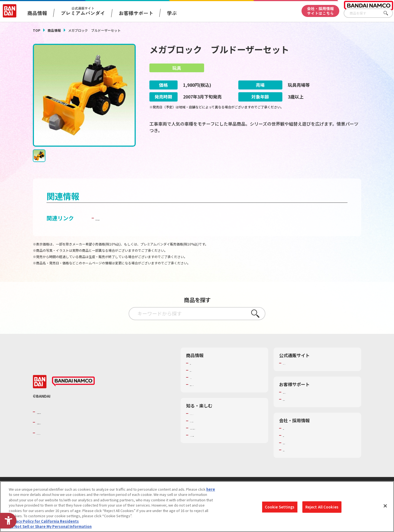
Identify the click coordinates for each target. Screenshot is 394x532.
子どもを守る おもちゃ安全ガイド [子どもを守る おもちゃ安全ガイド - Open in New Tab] (137, 219)
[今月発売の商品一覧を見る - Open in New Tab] (310, 154)
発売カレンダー (202, 371)
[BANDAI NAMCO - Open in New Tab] (73, 382)
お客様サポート (136, 13)
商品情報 (54, 30)
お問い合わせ (294, 450)
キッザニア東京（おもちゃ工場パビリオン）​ (225, 429)
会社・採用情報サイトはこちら (320, 11)
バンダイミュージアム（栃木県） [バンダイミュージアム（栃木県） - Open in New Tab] (217, 436)
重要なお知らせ (295, 400)
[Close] (385, 506)
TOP (37, 30)
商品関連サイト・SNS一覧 (211, 385)
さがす (389, 13)
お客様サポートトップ (301, 393)
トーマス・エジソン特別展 (211, 421)
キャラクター (200, 378)
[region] (197, 507)
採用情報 (290, 436)
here (211, 489)
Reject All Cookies (322, 507)
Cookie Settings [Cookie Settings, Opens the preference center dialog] (280, 507)
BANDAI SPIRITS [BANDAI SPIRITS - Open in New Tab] (53, 433)
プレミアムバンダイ (299, 364)
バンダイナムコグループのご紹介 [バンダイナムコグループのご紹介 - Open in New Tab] (69, 412)
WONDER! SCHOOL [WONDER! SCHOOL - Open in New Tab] (205, 414)
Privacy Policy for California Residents (44, 521)
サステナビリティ (297, 443)
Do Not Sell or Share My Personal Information (50, 526)
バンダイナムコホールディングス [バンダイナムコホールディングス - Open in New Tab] (69, 423)
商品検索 (197, 364)
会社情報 (290, 429)
